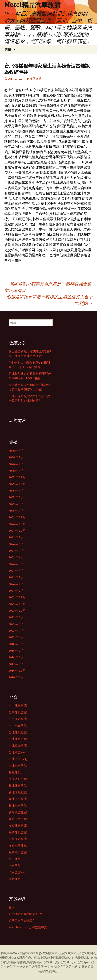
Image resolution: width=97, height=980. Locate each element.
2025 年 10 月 (17, 484)
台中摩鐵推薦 (18, 719)
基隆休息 (15, 772)
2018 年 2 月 (16, 651)
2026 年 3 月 (16, 457)
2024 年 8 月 (16, 544)
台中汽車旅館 (18, 726)
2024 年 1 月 (16, 591)
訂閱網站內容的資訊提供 (25, 914)
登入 (12, 907)
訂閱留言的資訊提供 (22, 921)
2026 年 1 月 (16, 471)
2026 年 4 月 (16, 451)
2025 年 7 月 (16, 497)
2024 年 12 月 (17, 517)
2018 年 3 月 (16, 644)
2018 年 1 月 (16, 657)
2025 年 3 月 (16, 504)
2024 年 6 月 (16, 557)
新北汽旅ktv (64, 962)
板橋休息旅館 (18, 832)
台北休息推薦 (18, 732)
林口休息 (15, 859)
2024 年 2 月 (16, 584)
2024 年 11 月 (17, 524)
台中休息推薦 (18, 706)
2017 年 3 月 (16, 664)
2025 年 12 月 (17, 477)
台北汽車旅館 (18, 766)
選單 (8, 49)
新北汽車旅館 (18, 806)
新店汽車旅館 (18, 819)
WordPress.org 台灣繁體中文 (28, 927)
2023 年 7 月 (16, 631)
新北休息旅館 (18, 786)
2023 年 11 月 (17, 604)
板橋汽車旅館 (18, 852)
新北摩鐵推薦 (18, 792)
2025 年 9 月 (16, 491)
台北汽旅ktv (17, 752)
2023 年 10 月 (17, 611)
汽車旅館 (35, 78)
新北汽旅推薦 (18, 799)
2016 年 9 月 (16, 677)
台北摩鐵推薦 (18, 746)
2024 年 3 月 (16, 577)
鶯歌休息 (15, 879)
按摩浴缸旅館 (18, 779)
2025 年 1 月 (16, 511)
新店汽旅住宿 (18, 812)
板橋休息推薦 (18, 826)
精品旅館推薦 (29, 953)
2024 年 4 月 (16, 571)
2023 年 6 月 (16, 637)
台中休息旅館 (18, 712)
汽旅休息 (22, 967)
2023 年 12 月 (17, 597)
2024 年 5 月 (16, 564)
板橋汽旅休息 (18, 846)
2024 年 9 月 (16, 537)
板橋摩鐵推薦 (18, 839)
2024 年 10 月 (17, 531)
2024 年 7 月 (16, 551)
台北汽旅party (18, 759)
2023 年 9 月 (16, 617)
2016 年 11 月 (17, 671)
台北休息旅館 (18, 739)
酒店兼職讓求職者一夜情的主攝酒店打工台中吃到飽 (50, 300)
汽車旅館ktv (17, 872)
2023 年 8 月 (16, 624)
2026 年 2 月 (16, 464)
